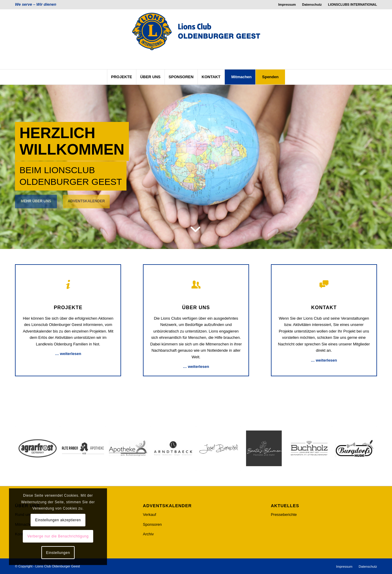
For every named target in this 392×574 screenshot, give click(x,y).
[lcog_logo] (196, 39)
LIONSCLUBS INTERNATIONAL (352, 4)
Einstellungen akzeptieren (58, 520)
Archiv (148, 534)
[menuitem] (287, 4)
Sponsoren (152, 524)
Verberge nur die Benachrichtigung (58, 536)
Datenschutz (312, 4)
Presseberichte (284, 515)
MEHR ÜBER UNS (36, 198)
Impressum (287, 4)
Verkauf (150, 515)
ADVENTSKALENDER (86, 198)
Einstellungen (58, 553)
